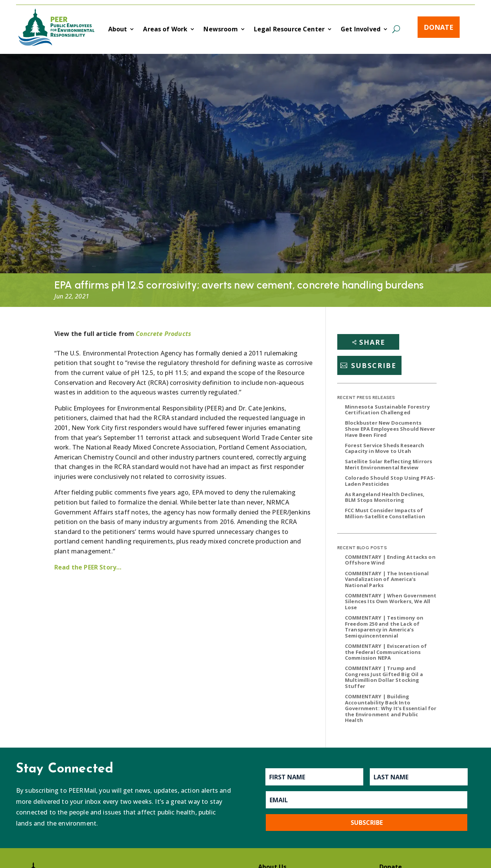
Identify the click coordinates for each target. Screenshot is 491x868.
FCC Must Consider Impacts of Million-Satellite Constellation (385, 513)
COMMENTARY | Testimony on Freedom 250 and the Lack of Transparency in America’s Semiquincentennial (384, 627)
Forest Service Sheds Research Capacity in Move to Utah (385, 448)
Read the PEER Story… (88, 567)
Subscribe (374, 365)
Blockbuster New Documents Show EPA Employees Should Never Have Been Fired (390, 429)
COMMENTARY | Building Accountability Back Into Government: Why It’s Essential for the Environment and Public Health (391, 708)
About (118, 30)
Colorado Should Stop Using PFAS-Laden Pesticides (390, 481)
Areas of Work (165, 30)
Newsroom (220, 30)
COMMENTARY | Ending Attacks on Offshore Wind (390, 560)
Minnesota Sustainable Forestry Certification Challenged (387, 410)
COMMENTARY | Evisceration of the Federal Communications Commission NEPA (386, 652)
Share (372, 342)
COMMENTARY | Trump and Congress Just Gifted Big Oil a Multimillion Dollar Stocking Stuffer (384, 677)
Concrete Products (163, 334)
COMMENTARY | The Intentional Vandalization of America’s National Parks (387, 579)
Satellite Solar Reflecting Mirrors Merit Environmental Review (389, 464)
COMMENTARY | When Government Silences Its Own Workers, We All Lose (391, 601)
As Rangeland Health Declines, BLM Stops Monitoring (385, 497)
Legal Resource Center (289, 30)
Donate (439, 27)
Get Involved (361, 30)
